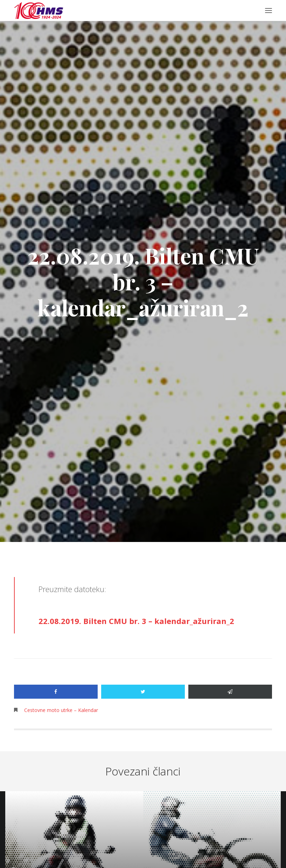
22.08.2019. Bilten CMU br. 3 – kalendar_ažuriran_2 (136, 621)
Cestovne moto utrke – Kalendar (61, 710)
